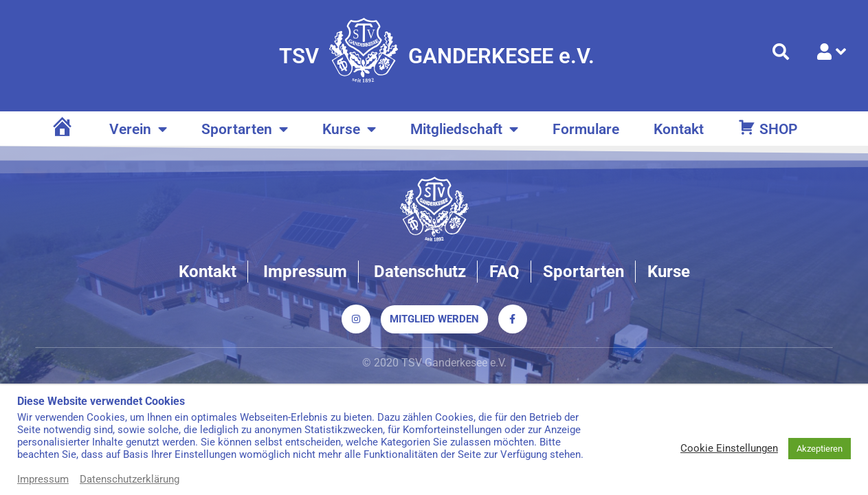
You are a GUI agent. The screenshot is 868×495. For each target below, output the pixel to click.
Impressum (43, 479)
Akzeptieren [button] (820, 449)
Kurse (349, 130)
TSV (299, 56)
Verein (138, 130)
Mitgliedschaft (464, 130)
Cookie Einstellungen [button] (729, 448)
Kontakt (679, 129)
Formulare (586, 129)
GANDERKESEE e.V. (501, 56)
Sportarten (245, 130)
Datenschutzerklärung (130, 479)
